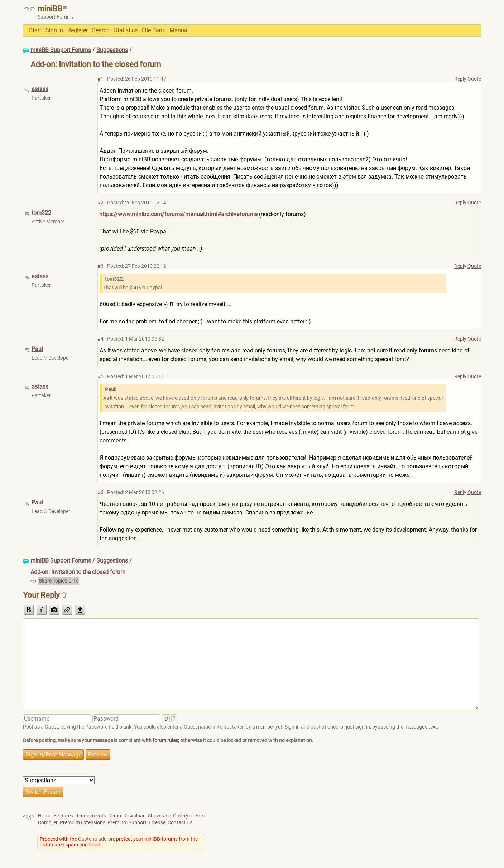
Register (78, 30)
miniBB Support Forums (61, 50)
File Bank (153, 30)
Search (101, 30)
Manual (179, 30)
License (157, 822)
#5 (100, 376)
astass (40, 89)
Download (135, 816)
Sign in (54, 30)
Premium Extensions (83, 822)
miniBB (50, 9)
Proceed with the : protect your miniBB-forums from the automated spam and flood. (119, 842)
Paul (37, 349)
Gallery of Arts (189, 816)
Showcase (159, 816)
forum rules (165, 740)
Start (35, 30)
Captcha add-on (96, 839)
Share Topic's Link (58, 581)
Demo (115, 816)
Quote (474, 79)
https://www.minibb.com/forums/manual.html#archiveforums (178, 214)
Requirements (91, 816)
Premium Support (127, 822)
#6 (100, 492)
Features (63, 816)
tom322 (41, 213)
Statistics (126, 30)
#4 (100, 339)
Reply (460, 79)
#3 (100, 266)
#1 (100, 79)
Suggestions (112, 50)
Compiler (48, 822)
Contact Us (180, 822)
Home (45, 816)
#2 (100, 203)
